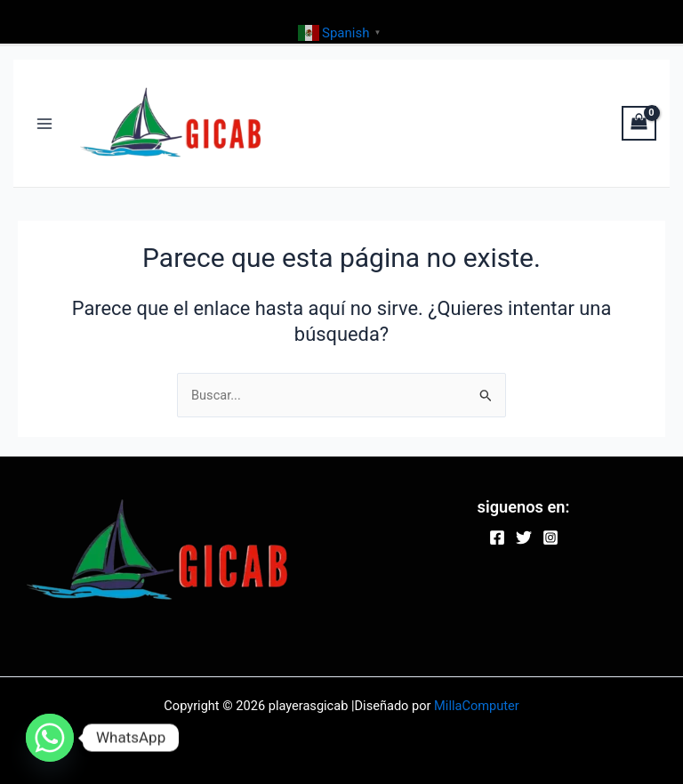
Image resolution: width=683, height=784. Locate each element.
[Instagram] (550, 537)
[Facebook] (497, 537)
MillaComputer (477, 706)
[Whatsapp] (50, 738)
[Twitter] (524, 537)
